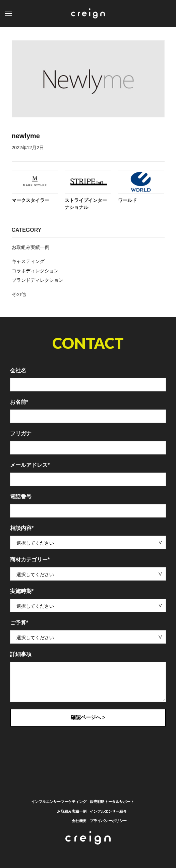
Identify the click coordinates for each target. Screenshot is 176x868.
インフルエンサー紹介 (108, 811)
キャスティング (28, 261)
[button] (15, 13)
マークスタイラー (31, 200)
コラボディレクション (35, 271)
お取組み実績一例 (31, 247)
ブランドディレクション (38, 280)
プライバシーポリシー (108, 821)
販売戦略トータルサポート (112, 802)
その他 (19, 294)
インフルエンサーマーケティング (59, 802)
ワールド (127, 200)
